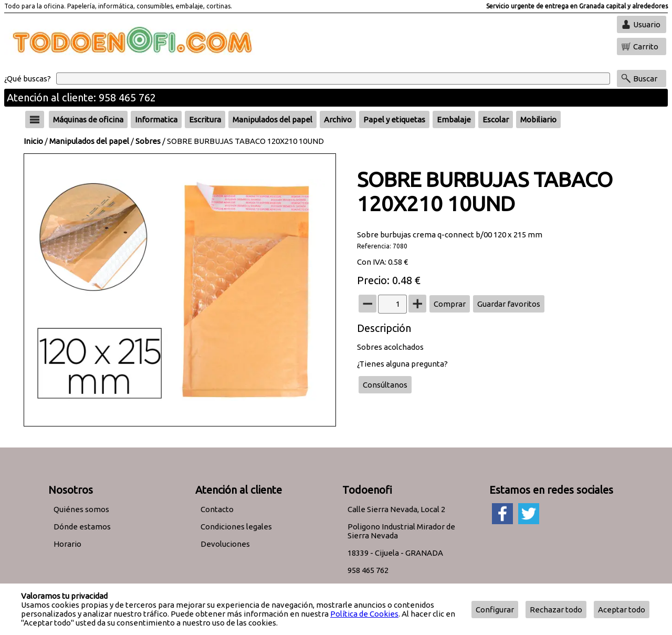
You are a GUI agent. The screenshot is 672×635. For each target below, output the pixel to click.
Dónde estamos (82, 527)
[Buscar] (333, 79)
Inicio (33, 141)
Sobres (148, 141)
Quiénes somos (81, 509)
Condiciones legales (236, 527)
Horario (67, 544)
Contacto (217, 509)
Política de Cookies (364, 614)
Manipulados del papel (89, 141)
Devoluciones (225, 544)
